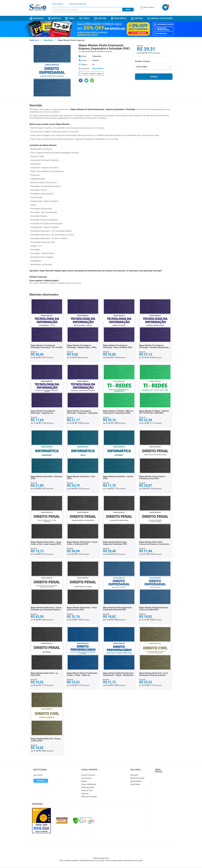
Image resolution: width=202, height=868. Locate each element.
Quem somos (38, 775)
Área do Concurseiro (88, 775)
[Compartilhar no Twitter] (86, 80)
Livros (70, 18)
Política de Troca (87, 790)
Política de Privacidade (89, 797)
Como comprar (86, 778)
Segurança (85, 794)
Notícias (137, 18)
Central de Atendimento (78, 4)
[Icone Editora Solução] (38, 7)
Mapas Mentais (98, 69)
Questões (100, 18)
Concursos (37, 18)
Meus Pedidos (135, 784)
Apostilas (55, 18)
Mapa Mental (119, 18)
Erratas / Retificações (160, 18)
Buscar (128, 10)
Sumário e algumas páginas (91, 74)
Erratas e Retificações (89, 784)
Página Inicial (34, 40)
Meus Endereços (136, 781)
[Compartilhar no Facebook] (81, 80)
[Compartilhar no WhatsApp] (92, 80)
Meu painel (134, 775)
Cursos (84, 18)
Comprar (154, 77)
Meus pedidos (58, 4)
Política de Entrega (88, 787)
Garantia (84, 781)
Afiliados (41, 781)
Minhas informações (138, 778)
